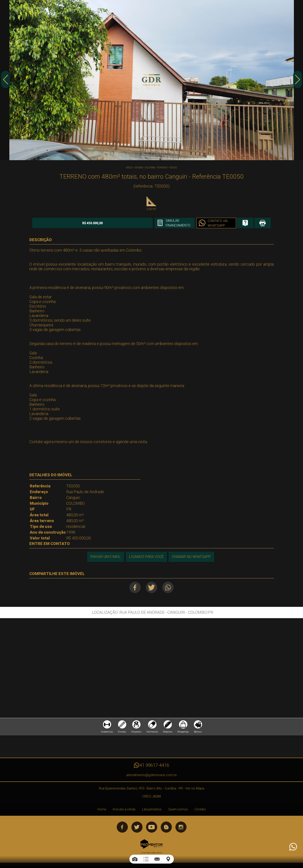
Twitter (151, 587)
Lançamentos (152, 811)
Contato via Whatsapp (201, 223)
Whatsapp (169, 587)
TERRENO (162, 168)
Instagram (181, 828)
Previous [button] (6, 81)
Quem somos (178, 811)
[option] (151, 80)
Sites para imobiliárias (152, 854)
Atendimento (293, 847)
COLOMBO (150, 168)
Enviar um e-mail (105, 556)
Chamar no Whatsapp (192, 556)
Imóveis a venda (124, 811)
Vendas (139, 168)
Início (129, 168)
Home (102, 811)
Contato (200, 811)
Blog (166, 828)
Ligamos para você (146, 556)
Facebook (134, 587)
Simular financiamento (160, 223)
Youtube (152, 828)
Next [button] (297, 81)
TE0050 (173, 168)
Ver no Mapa (195, 790)
